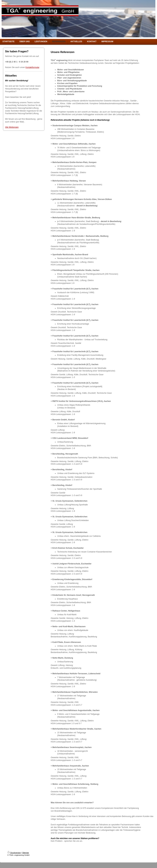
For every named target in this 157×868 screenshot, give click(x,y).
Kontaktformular (32, 67)
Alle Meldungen (12, 127)
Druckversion (14, 853)
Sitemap (26, 853)
